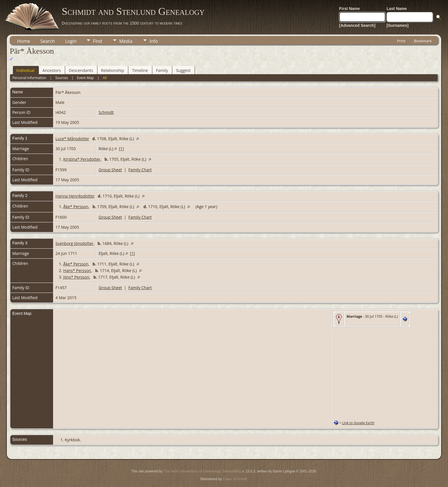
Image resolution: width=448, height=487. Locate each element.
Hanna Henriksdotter (75, 196)
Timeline (140, 70)
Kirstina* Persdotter (82, 159)
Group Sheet (110, 170)
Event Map (85, 78)
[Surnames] (398, 25)
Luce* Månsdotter (72, 139)
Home (24, 41)
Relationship (113, 70)
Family (162, 70)
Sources (61, 78)
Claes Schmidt (235, 479)
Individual (25, 70)
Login (71, 41)
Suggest (183, 70)
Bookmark (423, 41)
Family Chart (140, 170)
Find (97, 41)
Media (126, 41)
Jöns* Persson (76, 277)
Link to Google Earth (358, 423)
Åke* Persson (76, 207)
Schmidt (106, 112)
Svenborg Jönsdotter (74, 243)
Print (401, 41)
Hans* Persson (77, 270)
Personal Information (29, 78)
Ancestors (52, 70)
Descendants (81, 70)
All (105, 78)
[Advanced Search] (357, 25)
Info (154, 41)
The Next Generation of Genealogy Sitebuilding (202, 471)
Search (48, 41)
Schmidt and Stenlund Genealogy (133, 11)
